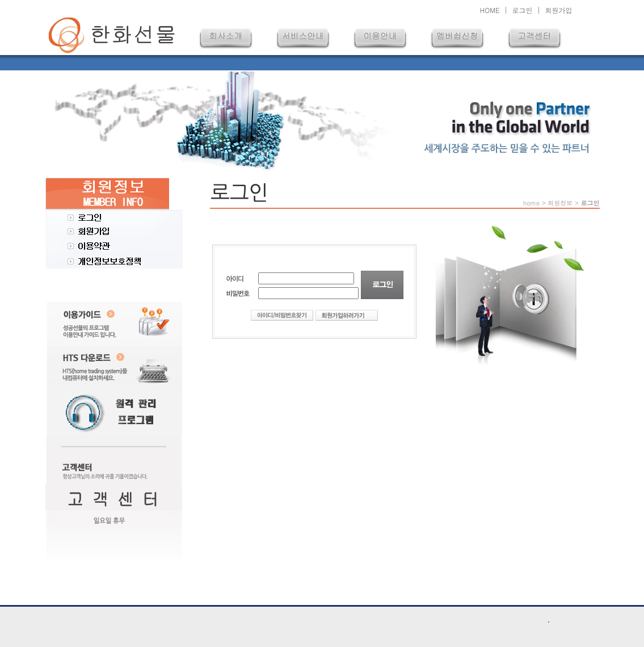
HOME (490, 10)
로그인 (522, 10)
